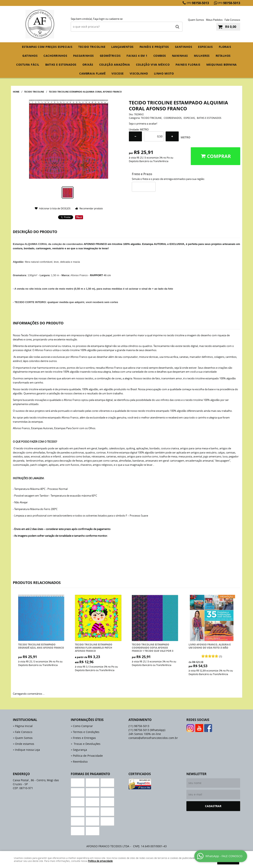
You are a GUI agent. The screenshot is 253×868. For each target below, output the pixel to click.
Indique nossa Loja (27, 750)
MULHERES (202, 56)
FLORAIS (225, 47)
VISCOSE (118, 73)
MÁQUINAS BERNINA (222, 65)
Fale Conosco (232, 20)
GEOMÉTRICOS (110, 56)
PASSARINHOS (84, 56)
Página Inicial (24, 726)
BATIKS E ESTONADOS (61, 65)
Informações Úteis (87, 720)
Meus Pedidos (214, 20)
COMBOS (160, 56)
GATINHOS (30, 56)
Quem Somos (196, 20)
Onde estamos (25, 744)
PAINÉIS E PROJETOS (154, 47)
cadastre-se (116, 19)
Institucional (25, 720)
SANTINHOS (184, 47)
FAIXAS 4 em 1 (137, 56)
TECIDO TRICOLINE (92, 47)
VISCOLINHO (139, 73)
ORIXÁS (88, 65)
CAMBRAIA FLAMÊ (92, 73)
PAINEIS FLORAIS (188, 65)
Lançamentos (122, 47)
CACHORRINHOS (55, 56)
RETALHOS (223, 56)
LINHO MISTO (164, 73)
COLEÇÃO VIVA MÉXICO (153, 65)
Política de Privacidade (88, 756)
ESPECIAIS (205, 47)
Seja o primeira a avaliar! (143, 124)
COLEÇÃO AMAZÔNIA (115, 65)
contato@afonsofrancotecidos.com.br (153, 738)
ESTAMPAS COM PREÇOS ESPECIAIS (47, 47)
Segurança (80, 750)
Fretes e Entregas (84, 738)
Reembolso (80, 762)
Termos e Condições (86, 732)
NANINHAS (180, 56)
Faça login (99, 19)
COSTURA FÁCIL (28, 65)
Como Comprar (83, 726)
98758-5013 (198, 3)
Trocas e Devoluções (87, 744)
